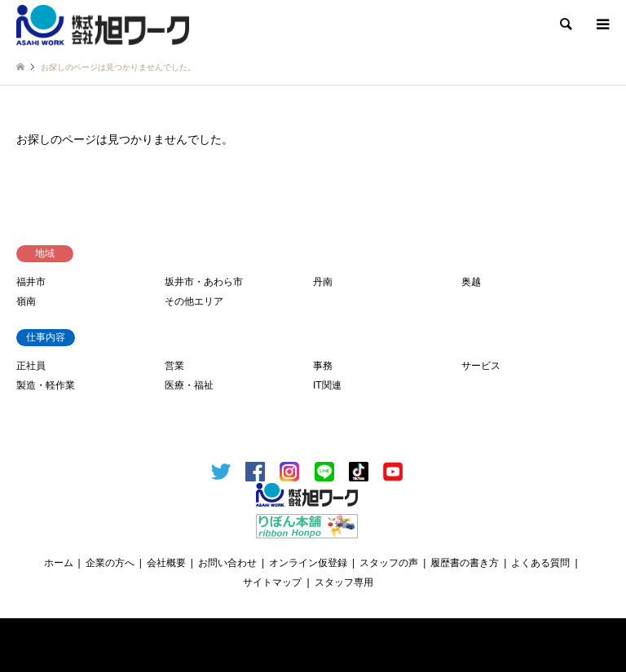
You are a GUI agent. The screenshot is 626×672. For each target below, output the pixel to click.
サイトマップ (272, 582)
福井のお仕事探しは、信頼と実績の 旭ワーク (317, 638)
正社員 (31, 366)
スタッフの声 (389, 563)
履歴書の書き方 (465, 563)
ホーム (59, 563)
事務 (323, 366)
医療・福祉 (189, 385)
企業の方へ (110, 563)
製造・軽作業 (46, 385)
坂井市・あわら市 (204, 282)
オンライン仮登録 (308, 563)
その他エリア (194, 301)
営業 (174, 366)
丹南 (323, 282)
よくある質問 (540, 563)
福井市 (31, 282)
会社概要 (166, 563)
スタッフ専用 (344, 582)
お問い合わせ (227, 563)
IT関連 (327, 385)
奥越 (471, 282)
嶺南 (26, 301)
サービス (481, 366)
